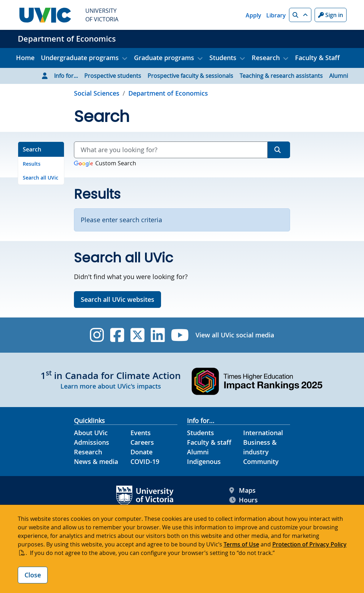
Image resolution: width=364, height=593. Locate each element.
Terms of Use (241, 544)
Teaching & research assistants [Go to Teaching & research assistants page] (281, 76)
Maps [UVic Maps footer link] (242, 490)
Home (25, 58)
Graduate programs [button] (164, 58)
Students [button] (223, 58)
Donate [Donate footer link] (141, 452)
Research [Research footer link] (88, 452)
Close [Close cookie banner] (33, 575)
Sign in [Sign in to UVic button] (331, 15)
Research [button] (266, 58)
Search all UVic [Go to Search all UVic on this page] (41, 178)
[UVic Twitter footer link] (137, 335)
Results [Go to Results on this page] (32, 164)
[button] (300, 15)
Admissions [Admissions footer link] (92, 442)
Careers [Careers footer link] (142, 442)
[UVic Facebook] (117, 335)
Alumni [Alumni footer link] (198, 452)
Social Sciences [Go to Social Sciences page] (97, 93)
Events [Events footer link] (141, 433)
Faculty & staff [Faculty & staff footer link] (209, 442)
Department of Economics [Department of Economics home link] (67, 39)
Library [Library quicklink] (276, 15)
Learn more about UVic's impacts (111, 386)
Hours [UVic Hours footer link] (243, 500)
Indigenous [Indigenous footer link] (204, 461)
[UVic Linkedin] (158, 335)
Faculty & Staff (317, 58)
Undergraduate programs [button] (80, 58)
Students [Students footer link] (200, 433)
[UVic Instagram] (97, 335)
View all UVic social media (235, 335)
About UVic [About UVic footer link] (91, 433)
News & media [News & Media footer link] (96, 461)
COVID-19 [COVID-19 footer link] (145, 461)
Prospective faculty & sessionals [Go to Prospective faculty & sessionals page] (190, 76)
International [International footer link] (263, 433)
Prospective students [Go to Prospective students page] (113, 76)
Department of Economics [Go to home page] (168, 93)
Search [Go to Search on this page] (32, 149)
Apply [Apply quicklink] (253, 15)
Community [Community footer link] (261, 461)
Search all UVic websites (117, 299)
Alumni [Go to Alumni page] (339, 76)
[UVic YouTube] (180, 335)
